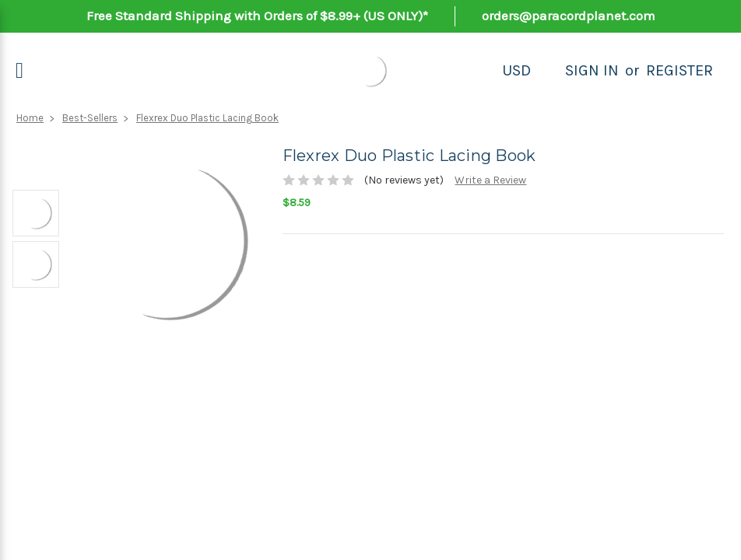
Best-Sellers (90, 118)
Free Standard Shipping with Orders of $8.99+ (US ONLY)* (257, 16)
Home (30, 118)
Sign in (592, 70)
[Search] (548, 71)
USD (516, 70)
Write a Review (490, 180)
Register (680, 70)
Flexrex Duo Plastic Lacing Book (207, 118)
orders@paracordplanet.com (569, 16)
